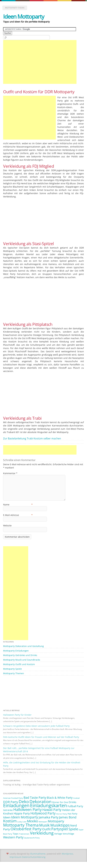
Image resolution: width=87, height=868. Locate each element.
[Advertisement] (40, 62)
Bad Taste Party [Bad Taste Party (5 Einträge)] (35, 798)
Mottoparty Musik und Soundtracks (22, 660)
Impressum (16, 857)
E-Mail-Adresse (18, 515)
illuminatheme (38, 854)
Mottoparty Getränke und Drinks (20, 655)
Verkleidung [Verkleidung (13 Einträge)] (42, 833)
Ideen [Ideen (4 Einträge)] (7, 817)
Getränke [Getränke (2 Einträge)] (8, 810)
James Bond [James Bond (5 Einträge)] (68, 817)
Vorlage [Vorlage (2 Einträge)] (58, 834)
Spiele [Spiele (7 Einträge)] (73, 829)
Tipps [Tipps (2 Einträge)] (16, 834)
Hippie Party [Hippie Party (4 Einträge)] (22, 813)
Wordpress (67, 854)
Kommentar (10, 473)
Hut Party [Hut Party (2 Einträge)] (72, 814)
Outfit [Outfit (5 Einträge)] (46, 829)
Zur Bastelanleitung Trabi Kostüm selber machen (32, 438)
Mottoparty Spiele (12, 669)
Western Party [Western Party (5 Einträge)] (13, 837)
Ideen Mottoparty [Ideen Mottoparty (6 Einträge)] (25, 817)
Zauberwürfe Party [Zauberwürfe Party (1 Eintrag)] (32, 838)
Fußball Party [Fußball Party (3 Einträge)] (75, 806)
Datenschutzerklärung (34, 857)
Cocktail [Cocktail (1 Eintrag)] (76, 798)
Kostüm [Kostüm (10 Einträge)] (10, 821)
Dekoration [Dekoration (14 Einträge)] (41, 801)
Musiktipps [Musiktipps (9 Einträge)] (60, 825)
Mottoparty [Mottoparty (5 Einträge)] (56, 821)
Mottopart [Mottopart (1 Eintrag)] (43, 822)
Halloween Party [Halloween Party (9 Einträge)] (28, 809)
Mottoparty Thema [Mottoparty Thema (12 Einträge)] (21, 825)
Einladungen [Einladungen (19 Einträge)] (16, 805)
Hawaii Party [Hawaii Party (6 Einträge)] (52, 810)
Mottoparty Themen (14, 673)
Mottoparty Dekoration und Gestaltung (23, 646)
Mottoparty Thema (15, 8)
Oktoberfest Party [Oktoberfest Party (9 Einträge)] (26, 829)
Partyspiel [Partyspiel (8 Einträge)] (60, 829)
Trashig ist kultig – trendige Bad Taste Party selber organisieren (37, 785)
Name (18, 505)
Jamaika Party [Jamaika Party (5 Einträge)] (49, 817)
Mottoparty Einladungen (16, 651)
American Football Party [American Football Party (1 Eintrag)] (13, 798)
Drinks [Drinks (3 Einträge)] (72, 802)
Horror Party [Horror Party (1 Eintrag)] (62, 814)
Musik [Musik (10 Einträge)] (44, 825)
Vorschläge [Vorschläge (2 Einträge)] (68, 834)
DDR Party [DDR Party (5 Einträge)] (11, 802)
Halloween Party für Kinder (17, 715)
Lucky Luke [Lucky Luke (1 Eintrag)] (22, 822)
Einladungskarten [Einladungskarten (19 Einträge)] (49, 805)
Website (7, 526)
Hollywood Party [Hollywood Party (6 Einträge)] (43, 813)
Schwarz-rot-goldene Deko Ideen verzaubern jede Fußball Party (36, 726)
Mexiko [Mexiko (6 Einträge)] (33, 821)
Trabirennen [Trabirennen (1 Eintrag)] (24, 834)
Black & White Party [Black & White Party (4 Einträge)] (60, 798)
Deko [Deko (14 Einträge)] (24, 801)
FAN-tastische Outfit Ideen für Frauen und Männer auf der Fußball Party (41, 737)
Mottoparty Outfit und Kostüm (19, 664)
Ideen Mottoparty (24, 17)
